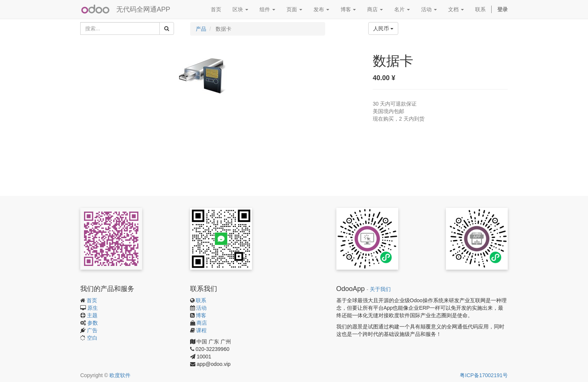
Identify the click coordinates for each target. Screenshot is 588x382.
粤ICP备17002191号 (484, 375)
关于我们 (380, 289)
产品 (201, 29)
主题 (92, 315)
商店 (202, 323)
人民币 (383, 28)
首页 (92, 300)
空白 (92, 338)
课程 (201, 330)
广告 (92, 330)
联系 (201, 300)
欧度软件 (120, 375)
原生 (93, 308)
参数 (93, 323)
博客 (201, 315)
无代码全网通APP (143, 9)
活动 (201, 308)
